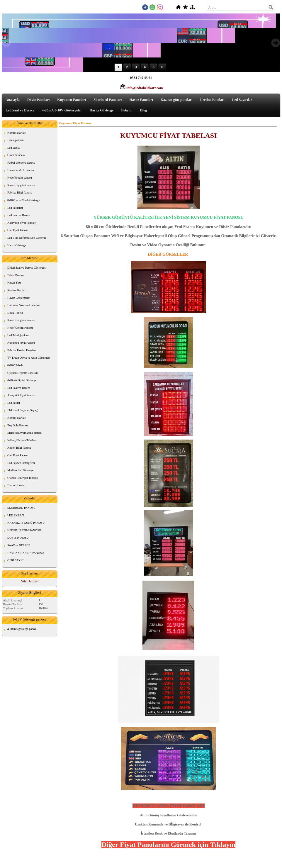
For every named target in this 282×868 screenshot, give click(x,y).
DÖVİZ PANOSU (18, 538)
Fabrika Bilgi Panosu (20, 193)
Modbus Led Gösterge (20, 470)
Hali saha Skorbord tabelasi (23, 305)
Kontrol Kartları (17, 133)
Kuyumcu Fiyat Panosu (21, 343)
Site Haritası (30, 581)
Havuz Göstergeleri (19, 298)
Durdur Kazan (16, 485)
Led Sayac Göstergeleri (21, 463)
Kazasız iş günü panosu (21, 185)
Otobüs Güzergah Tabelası (23, 478)
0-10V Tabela (15, 365)
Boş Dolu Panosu (17, 425)
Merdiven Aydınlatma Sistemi (25, 433)
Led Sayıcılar (242, 100)
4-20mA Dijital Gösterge (22, 380)
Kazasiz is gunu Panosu (21, 320)
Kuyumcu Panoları (72, 100)
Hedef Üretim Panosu (20, 328)
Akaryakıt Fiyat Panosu (21, 395)
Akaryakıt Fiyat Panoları (22, 223)
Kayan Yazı (14, 283)
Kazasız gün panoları (177, 100)
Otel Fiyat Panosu (18, 230)
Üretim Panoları (212, 100)
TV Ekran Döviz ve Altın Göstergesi (29, 358)
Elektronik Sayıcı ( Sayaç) (23, 410)
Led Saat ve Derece (20, 110)
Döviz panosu (15, 140)
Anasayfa (13, 100)
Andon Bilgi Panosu (19, 448)
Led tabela (13, 148)
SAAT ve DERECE (19, 545)
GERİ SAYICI (16, 560)
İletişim (127, 110)
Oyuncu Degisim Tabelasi (23, 373)
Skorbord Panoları (108, 100)
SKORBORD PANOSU (21, 508)
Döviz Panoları (38, 100)
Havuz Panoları (141, 100)
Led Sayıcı (14, 403)
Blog (143, 110)
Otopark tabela (16, 155)
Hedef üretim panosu (20, 178)
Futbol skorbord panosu (21, 163)
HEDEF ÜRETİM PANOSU (24, 530)
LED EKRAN (16, 515)
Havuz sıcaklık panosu (21, 170)
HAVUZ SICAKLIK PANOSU (26, 553)
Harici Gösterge (102, 110)
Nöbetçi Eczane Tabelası (22, 440)
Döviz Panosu (16, 275)
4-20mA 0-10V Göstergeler (62, 110)
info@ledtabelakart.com (145, 88)
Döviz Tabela (15, 313)
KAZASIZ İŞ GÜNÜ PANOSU (26, 523)
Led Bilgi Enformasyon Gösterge (27, 238)
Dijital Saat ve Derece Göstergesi (27, 268)
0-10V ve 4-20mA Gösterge (24, 200)
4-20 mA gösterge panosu (22, 629)
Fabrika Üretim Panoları (22, 350)
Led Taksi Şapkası (18, 335)
